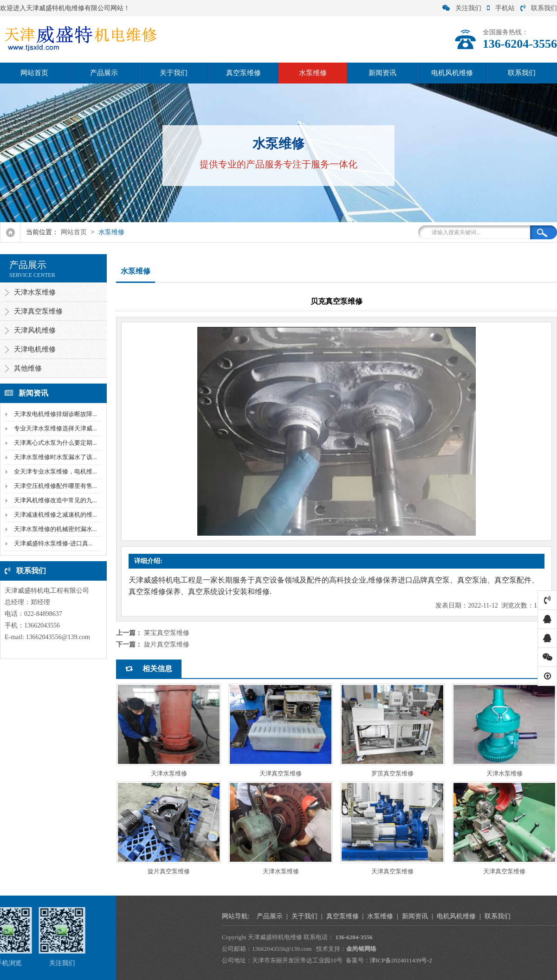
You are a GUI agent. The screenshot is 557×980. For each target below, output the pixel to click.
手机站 (501, 8)
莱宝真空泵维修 (167, 633)
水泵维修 (313, 73)
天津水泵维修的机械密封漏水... (54, 529)
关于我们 (174, 73)
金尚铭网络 (526, 949)
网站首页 (34, 73)
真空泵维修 (243, 73)
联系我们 (539, 8)
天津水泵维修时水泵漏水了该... (54, 457)
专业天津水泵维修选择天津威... (54, 428)
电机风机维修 (452, 73)
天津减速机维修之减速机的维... (54, 515)
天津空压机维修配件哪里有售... (54, 486)
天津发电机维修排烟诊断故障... (54, 414)
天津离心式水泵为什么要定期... (54, 443)
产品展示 (104, 73)
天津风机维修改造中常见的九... (54, 500)
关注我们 (462, 8)
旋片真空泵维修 (167, 644)
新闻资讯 (382, 73)
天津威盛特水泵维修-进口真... (52, 543)
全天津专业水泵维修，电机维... (54, 471)
